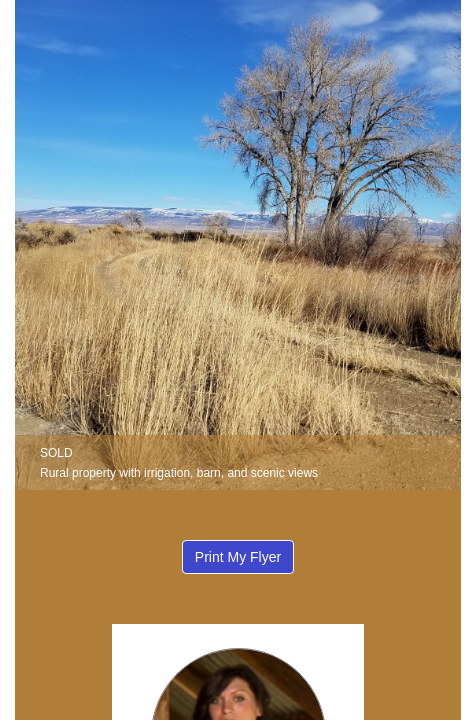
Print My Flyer (238, 557)
